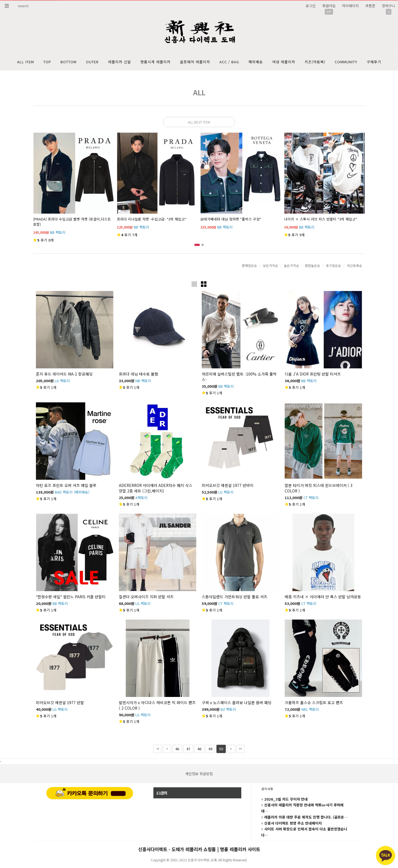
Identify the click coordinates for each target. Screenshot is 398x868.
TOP (47, 62)
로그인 (311, 6)
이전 (167, 749)
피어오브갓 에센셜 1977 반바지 (228, 485)
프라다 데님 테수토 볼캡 (138, 374)
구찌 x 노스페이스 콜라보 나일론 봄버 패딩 (237, 702)
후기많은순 (333, 265)
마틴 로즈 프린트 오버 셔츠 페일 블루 (66, 485)
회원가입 (329, 6)
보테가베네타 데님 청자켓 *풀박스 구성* (231, 219)
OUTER (92, 62)
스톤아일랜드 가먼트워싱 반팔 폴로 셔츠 (235, 597)
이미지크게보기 (194, 284)
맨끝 (240, 749)
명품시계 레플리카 (155, 62)
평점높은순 (312, 265)
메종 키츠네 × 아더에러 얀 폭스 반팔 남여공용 (323, 597)
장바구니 (389, 6)
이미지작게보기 (204, 284)
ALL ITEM (26, 62)
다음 (231, 749)
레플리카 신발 (120, 62)
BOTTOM (69, 62)
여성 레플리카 (284, 62)
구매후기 (374, 62)
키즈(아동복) (315, 62)
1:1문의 (162, 793)
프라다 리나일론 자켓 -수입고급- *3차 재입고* (152, 219)
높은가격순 (291, 265)
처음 (158, 749)
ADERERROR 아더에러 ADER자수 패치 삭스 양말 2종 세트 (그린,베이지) (156, 488)
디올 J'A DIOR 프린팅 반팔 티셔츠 (313, 374)
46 (176, 748)
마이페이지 (350, 6)
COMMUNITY (346, 62)
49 (209, 748)
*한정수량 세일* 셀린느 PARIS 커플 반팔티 (71, 597)
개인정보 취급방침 (199, 774)
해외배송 (256, 62)
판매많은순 (249, 265)
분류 (7, 6)
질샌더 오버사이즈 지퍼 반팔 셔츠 (146, 597)
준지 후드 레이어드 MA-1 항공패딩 (64, 374)
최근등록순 (354, 265)
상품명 (14, 1)
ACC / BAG (229, 62)
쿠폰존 (370, 6)
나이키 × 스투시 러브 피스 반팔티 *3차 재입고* (321, 219)
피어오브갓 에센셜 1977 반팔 (60, 702)
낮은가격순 (270, 265)
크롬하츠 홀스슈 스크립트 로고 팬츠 (314, 702)
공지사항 (267, 789)
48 (198, 748)
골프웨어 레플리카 (195, 62)
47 (187, 748)
